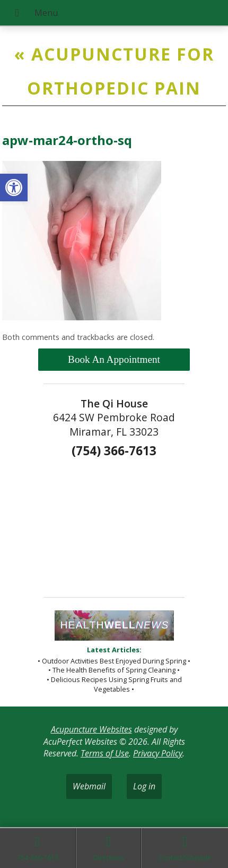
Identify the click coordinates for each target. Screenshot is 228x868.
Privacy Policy (158, 753)
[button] (14, 188)
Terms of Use (105, 753)
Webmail (89, 786)
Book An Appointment (114, 359)
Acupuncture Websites (91, 729)
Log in (144, 786)
